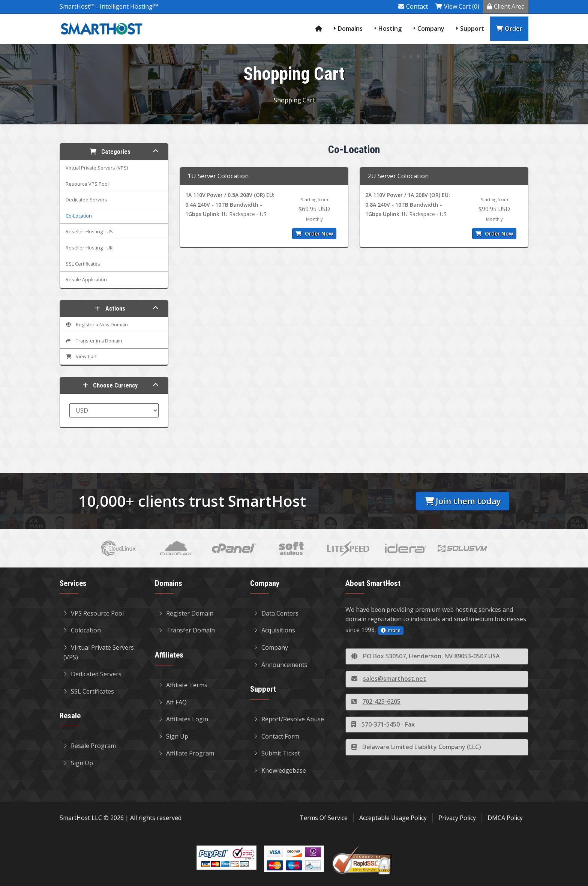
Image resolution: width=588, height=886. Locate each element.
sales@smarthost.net (389, 679)
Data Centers (276, 613)
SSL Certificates (83, 264)
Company (431, 29)
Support (472, 29)
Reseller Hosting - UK (89, 248)
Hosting (390, 29)
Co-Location (79, 216)
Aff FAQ (173, 702)
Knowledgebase (280, 770)
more (391, 630)
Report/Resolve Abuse (289, 719)
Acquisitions (274, 630)
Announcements (281, 665)
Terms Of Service (324, 818)
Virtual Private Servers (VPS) (97, 168)
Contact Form (277, 736)
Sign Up (78, 763)
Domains (350, 29)
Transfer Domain (187, 630)
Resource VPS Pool (87, 184)
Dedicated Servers (86, 200)
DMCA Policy (505, 818)
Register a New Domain (97, 325)
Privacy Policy (457, 818)
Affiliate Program (186, 753)
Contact (413, 6)
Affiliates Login (183, 719)
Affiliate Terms (183, 685)
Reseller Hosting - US (89, 232)
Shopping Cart (294, 100)
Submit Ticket (277, 753)
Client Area (506, 6)
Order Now (314, 234)
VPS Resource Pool (94, 613)
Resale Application (86, 280)
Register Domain (186, 613)
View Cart (81, 357)
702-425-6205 (376, 701)
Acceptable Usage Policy (393, 818)
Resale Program (90, 746)
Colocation (82, 630)
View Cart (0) (457, 6)
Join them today (463, 501)
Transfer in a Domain (94, 341)
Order (509, 29)
